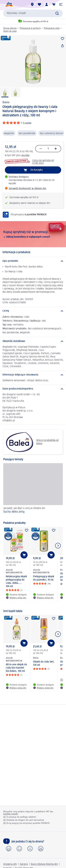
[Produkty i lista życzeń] (39, 4)
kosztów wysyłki (11, 814)
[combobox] (33, 13)
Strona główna (10, 28)
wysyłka (25, 155)
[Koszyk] (54, 4)
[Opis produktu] (33, 261)
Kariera (24, 864)
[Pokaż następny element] (58, 546)
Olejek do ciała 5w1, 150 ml (44, 663)
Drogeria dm (10, 864)
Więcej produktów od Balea (32, 442)
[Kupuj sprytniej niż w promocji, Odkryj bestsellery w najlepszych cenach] (33, 234)
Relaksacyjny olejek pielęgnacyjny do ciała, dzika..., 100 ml (16, 581)
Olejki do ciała (10, 31)
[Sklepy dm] (32, 4)
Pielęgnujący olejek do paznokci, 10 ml (44, 578)
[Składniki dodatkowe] (33, 341)
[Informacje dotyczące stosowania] (33, 375)
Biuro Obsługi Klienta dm (44, 864)
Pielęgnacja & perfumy (30, 28)
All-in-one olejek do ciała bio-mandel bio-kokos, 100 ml (16, 668)
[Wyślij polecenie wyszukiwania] (57, 13)
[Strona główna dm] (9, 4)
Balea (6, 102)
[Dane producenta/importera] (33, 389)
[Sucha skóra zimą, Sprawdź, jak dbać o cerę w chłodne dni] (33, 491)
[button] (61, 4)
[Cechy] (33, 311)
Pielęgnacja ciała (52, 28)
